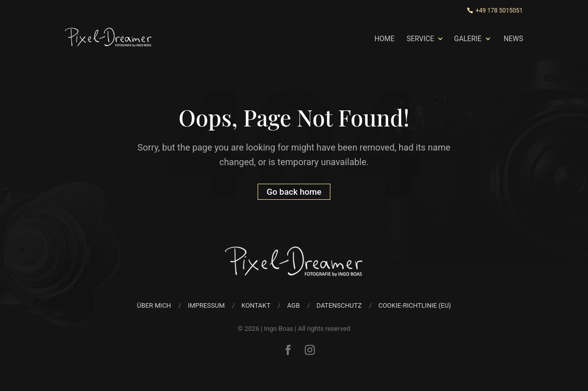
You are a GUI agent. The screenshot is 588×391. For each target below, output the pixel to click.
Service (421, 39)
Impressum (206, 305)
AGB (293, 305)
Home (385, 39)
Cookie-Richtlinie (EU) (415, 305)
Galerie (468, 39)
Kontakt (256, 305)
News (513, 39)
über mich (154, 305)
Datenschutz (339, 305)
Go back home (294, 192)
